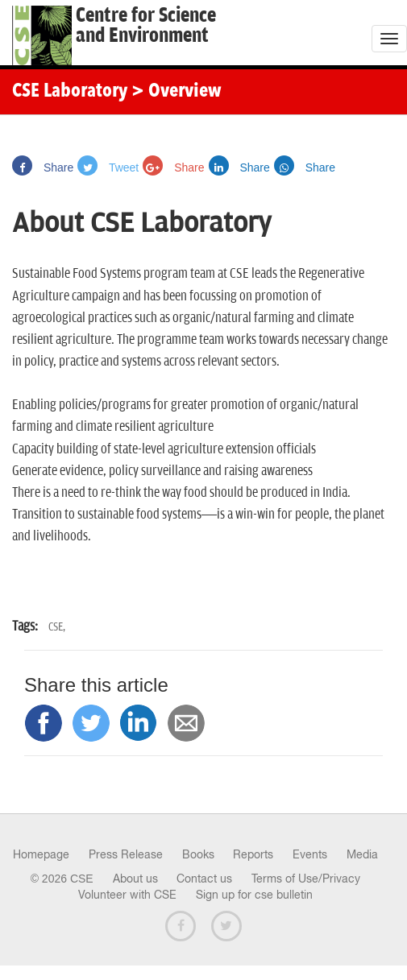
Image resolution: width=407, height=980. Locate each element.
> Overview (177, 92)
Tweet (108, 167)
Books (198, 854)
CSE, (57, 627)
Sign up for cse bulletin (254, 895)
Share (43, 167)
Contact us (204, 879)
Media (362, 854)
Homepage (41, 854)
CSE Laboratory (70, 92)
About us (135, 879)
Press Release (126, 854)
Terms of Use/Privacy (306, 879)
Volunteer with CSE (127, 895)
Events (310, 854)
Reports (253, 854)
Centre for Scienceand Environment (146, 26)
